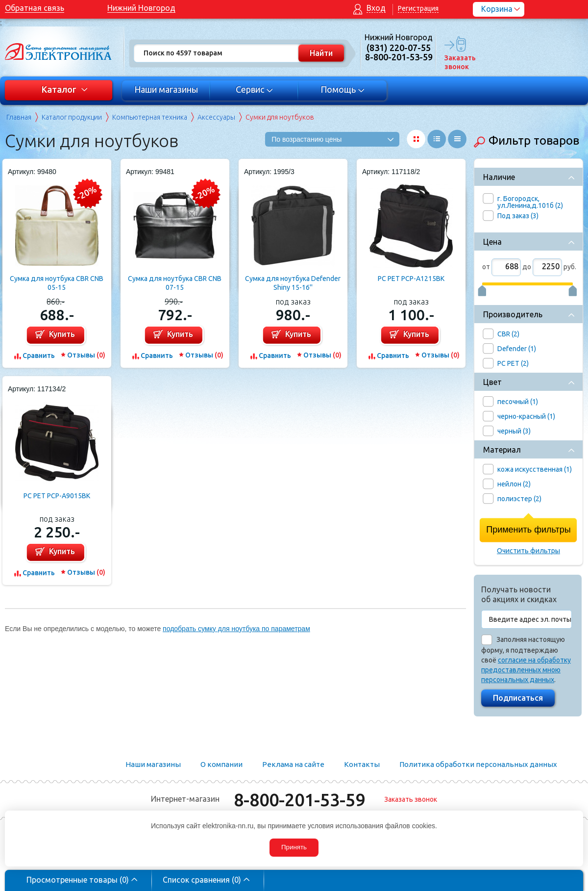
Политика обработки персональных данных (478, 764)
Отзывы (86, 355)
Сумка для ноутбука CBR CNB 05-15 (57, 283)
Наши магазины (166, 89)
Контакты (362, 764)
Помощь (343, 89)
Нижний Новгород (141, 8)
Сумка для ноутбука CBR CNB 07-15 (175, 283)
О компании (221, 764)
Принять (294, 847)
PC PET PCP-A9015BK (57, 496)
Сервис (255, 89)
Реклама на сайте (293, 764)
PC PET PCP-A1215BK (411, 279)
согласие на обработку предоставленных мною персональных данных (526, 670)
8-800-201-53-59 (299, 800)
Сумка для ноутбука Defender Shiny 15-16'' (293, 283)
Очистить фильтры (528, 551)
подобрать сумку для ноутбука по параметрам (236, 629)
